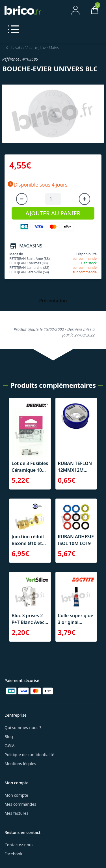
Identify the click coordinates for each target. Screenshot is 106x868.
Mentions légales (20, 764)
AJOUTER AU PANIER (53, 213)
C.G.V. (10, 746)
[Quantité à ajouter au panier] (53, 199)
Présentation (53, 301)
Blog (9, 737)
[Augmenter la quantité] (85, 199)
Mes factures (16, 813)
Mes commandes (20, 804)
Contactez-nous (19, 845)
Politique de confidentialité (29, 755)
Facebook (13, 854)
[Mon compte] (75, 10)
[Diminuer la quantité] (22, 199)
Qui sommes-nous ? (23, 728)
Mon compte (16, 795)
